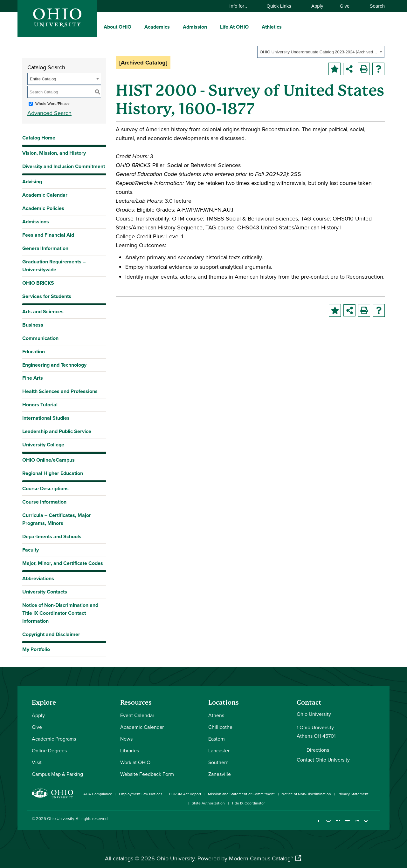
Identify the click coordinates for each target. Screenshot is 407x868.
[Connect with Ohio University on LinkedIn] (338, 824)
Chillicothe (220, 727)
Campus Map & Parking (57, 774)
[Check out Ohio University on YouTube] (347, 824)
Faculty (31, 550)
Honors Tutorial (40, 405)
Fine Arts (33, 378)
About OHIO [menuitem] (117, 27)
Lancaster (219, 750)
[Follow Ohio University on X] (357, 824)
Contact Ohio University (323, 760)
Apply (317, 6)
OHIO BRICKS (38, 283)
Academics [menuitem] (157, 27)
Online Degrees (49, 750)
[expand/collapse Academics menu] (175, 27)
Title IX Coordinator (248, 803)
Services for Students (47, 296)
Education (34, 352)
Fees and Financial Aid (48, 235)
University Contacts (45, 592)
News (126, 739)
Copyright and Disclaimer (51, 634)
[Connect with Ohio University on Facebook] (319, 824)
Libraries (130, 750)
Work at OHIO (135, 762)
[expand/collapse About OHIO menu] (136, 27)
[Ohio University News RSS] (376, 824)
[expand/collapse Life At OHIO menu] (253, 27)
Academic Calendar (45, 195)
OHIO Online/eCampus (48, 460)
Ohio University (60, 818)
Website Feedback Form (147, 774)
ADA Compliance (98, 794)
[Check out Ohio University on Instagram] (328, 824)
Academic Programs (54, 739)
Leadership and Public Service (57, 431)
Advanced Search (49, 113)
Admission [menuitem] (195, 27)
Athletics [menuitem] (272, 27)
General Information (45, 248)
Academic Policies (43, 208)
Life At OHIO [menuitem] (234, 27)
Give (345, 6)
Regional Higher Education (53, 473)
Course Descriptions (45, 488)
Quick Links (282, 6)
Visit (37, 762)
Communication (40, 338)
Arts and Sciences (43, 312)
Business (33, 325)
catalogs (123, 858)
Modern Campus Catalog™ (261, 858)
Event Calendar (137, 715)
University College (43, 445)
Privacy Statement (353, 794)
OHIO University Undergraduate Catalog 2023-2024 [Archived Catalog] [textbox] (319, 52)
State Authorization (208, 803)
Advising (32, 182)
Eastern (217, 739)
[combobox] (321, 52)
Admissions (36, 222)
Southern (218, 762)
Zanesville (220, 774)
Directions (318, 750)
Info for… (242, 6)
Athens (216, 715)
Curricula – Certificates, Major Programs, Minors (57, 519)
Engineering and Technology (54, 365)
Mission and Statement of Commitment (241, 794)
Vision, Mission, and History (54, 153)
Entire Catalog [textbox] (43, 79)
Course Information (44, 502)
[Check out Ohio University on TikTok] (366, 824)
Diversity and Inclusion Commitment (64, 166)
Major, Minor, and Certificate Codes (63, 563)
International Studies (46, 418)
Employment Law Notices (141, 794)
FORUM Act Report (185, 794)
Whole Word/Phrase (52, 103)
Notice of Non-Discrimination (306, 794)
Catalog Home (39, 138)
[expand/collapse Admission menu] (212, 27)
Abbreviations (38, 578)
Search (374, 6)
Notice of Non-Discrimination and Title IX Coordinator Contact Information (60, 613)
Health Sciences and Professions (60, 391)
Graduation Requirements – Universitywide (54, 266)
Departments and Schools (52, 536)
